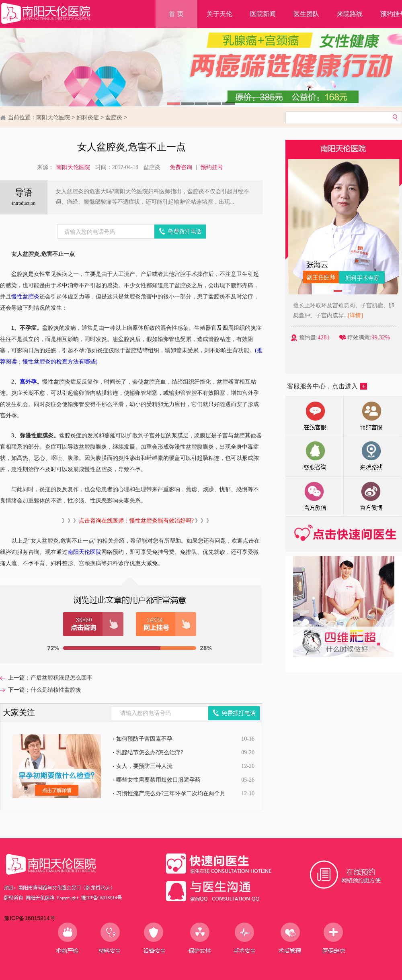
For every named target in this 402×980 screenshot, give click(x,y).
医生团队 (306, 14)
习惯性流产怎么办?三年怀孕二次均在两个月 (171, 793)
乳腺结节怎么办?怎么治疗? (150, 752)
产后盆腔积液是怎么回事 (62, 678)
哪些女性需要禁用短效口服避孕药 (158, 780)
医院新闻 (263, 14)
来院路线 (350, 14)
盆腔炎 (114, 117)
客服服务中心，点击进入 (327, 386)
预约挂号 (212, 167)
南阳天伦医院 (53, 117)
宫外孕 (28, 382)
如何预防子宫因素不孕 (144, 739)
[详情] (362, 315)
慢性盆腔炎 (25, 297)
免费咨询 (181, 167)
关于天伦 (219, 14)
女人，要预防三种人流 (144, 766)
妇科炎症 (88, 117)
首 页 (176, 14)
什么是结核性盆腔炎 (56, 690)
